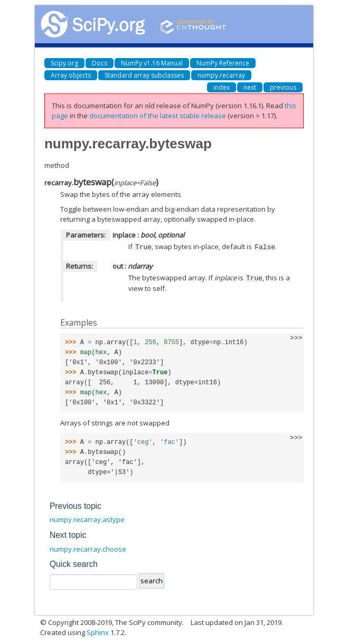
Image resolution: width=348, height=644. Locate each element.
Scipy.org (64, 63)
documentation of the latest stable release (158, 116)
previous (283, 87)
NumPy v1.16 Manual (152, 63)
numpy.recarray (221, 75)
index (222, 87)
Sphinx (98, 631)
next (250, 87)
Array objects (71, 75)
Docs (100, 63)
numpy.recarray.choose (88, 548)
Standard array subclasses (144, 75)
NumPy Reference (223, 63)
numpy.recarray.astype (87, 518)
